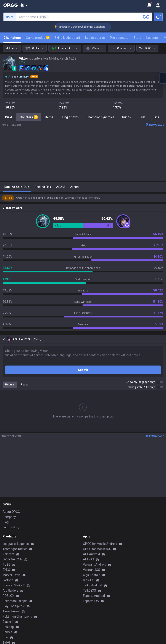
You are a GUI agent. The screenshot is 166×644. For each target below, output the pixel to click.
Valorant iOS (92, 570)
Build (9, 117)
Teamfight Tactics (15, 549)
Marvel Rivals (12, 575)
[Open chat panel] (163, 78)
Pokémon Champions (17, 616)
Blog (6, 522)
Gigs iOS (89, 580)
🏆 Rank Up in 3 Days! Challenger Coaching (85, 27)
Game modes (38, 38)
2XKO (6, 570)
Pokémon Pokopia (15, 601)
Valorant (8, 554)
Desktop (8, 627)
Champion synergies (100, 117)
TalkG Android (93, 585)
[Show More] (24, 5)
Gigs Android (92, 575)
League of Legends (16, 544)
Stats (137, 38)
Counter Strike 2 (14, 585)
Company (9, 517)
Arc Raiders (10, 591)
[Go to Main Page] (11, 5)
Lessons (152, 38)
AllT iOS (88, 559)
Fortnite (8, 580)
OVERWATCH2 (13, 559)
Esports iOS (91, 601)
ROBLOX (8, 596)
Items (49, 117)
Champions (12, 38)
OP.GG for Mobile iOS (97, 549)
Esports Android (94, 596)
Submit (83, 370)
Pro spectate (119, 38)
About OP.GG (11, 512)
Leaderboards (95, 38)
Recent (25, 385)
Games (7, 632)
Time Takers (11, 611)
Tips (156, 117)
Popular (10, 385)
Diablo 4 (8, 622)
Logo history (11, 527)
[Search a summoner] (146, 17)
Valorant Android (95, 565)
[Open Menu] (158, 5)
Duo (5, 637)
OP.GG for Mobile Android (100, 544)
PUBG (6, 565)
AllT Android (91, 554)
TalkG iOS (89, 591)
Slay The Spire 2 (14, 606)
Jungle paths (70, 117)
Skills (142, 117)
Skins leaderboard (67, 38)
